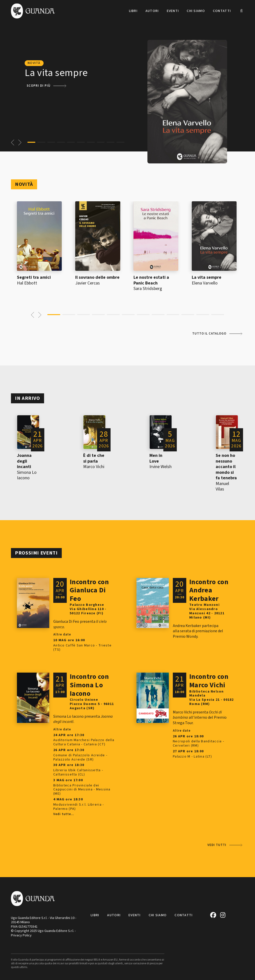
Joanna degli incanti (24, 461)
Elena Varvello (205, 283)
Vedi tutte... (64, 814)
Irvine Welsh (160, 467)
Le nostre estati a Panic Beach (151, 280)
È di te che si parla (94, 458)
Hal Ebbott (27, 283)
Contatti (222, 11)
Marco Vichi (94, 467)
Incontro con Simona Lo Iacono (89, 685)
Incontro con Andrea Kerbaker (209, 590)
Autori (152, 11)
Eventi (173, 11)
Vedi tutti (217, 845)
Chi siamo (196, 11)
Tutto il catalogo (209, 334)
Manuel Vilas (222, 487)
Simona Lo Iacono (27, 475)
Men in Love (156, 458)
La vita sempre (207, 277)
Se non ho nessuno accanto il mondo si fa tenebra (226, 467)
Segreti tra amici (34, 277)
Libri (133, 11)
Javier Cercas (88, 283)
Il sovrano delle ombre (97, 277)
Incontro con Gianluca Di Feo (89, 590)
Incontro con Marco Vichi (209, 681)
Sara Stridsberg (148, 289)
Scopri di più (38, 86)
